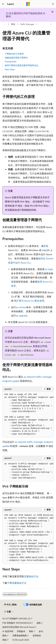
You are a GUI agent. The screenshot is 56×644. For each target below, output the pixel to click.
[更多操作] (51, 24)
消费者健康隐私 (20, 635)
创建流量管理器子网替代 (16, 58)
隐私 (39, 623)
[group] (28, 414)
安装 (46, 246)
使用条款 (37, 635)
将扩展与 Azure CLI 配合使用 (29, 301)
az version (21, 307)
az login (49, 269)
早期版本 (21, 631)
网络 (13, 24)
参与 (41, 631)
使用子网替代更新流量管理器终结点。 (23, 65)
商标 (4, 640)
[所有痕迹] (5, 24)
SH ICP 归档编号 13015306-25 (16, 619)
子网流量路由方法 (17, 583)
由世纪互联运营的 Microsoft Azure (18, 627)
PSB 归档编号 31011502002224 (17, 623)
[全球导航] (3, 4)
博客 (31, 631)
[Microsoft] (28, 4)
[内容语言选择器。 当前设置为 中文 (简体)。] (11, 604)
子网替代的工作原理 (14, 54)
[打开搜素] (53, 4)
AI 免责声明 (8, 631)
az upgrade (22, 315)
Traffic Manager (27, 24)
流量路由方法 (31, 576)
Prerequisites (11, 61)
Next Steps (10, 69)
